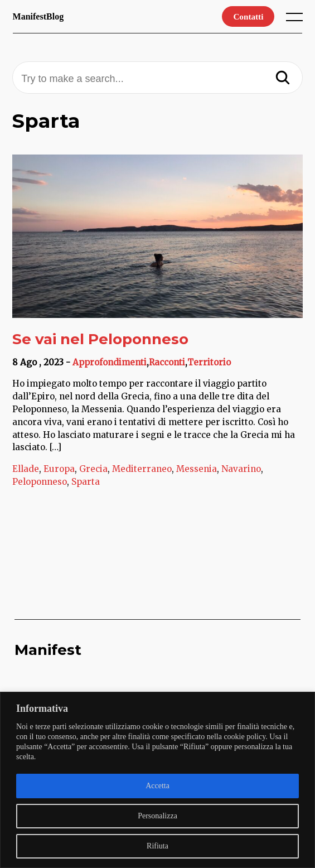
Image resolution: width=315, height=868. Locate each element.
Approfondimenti (110, 362)
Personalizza (157, 816)
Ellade (26, 469)
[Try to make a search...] (157, 79)
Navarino (241, 469)
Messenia (197, 469)
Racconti (167, 362)
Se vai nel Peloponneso (100, 339)
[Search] (283, 79)
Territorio (209, 362)
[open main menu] (297, 20)
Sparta (86, 482)
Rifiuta (157, 846)
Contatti (248, 16)
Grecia (93, 469)
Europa (59, 469)
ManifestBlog (38, 16)
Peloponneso (40, 482)
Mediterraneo (142, 469)
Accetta (157, 786)
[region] (157, 780)
